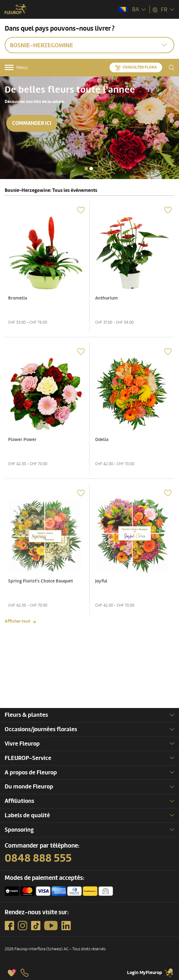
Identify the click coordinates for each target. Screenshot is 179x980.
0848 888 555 (38, 858)
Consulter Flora (140, 67)
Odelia (102, 440)
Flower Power (22, 440)
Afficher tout (18, 621)
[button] (86, 169)
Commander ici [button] (32, 123)
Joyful (101, 581)
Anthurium (106, 298)
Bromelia (18, 298)
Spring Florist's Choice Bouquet (41, 581)
